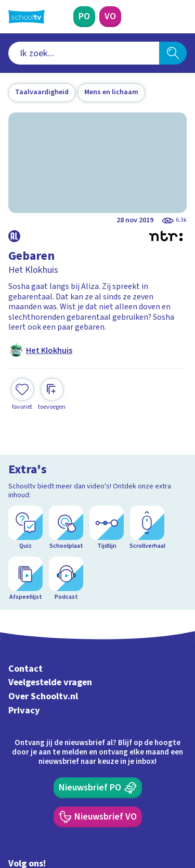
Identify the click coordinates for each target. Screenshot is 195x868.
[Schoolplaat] (66, 528)
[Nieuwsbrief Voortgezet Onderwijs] (98, 817)
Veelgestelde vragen (50, 682)
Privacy (24, 710)
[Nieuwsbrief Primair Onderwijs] (98, 788)
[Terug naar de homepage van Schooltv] (27, 17)
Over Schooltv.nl (43, 696)
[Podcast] (66, 579)
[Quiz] (25, 528)
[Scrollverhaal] (147, 528)
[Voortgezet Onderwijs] (110, 17)
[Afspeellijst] (25, 579)
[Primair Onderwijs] (84, 17)
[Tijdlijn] (107, 528)
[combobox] (84, 53)
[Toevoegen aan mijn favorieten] (22, 394)
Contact (25, 669)
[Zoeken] (173, 53)
